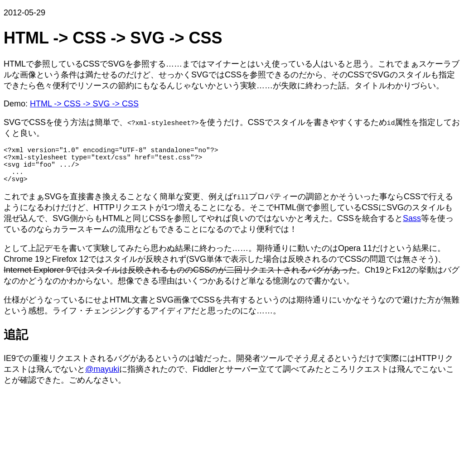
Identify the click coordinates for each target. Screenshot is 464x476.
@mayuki (102, 378)
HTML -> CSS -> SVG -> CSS (84, 104)
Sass (412, 227)
